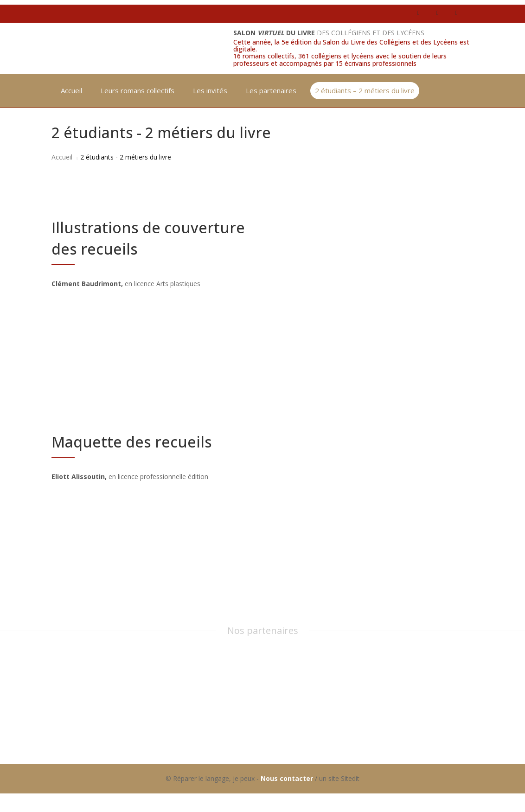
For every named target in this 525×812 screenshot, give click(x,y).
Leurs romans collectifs (138, 90)
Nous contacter (287, 778)
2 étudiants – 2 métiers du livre (365, 90)
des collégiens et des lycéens (329, 33)
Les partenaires (271, 90)
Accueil (71, 90)
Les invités (210, 90)
